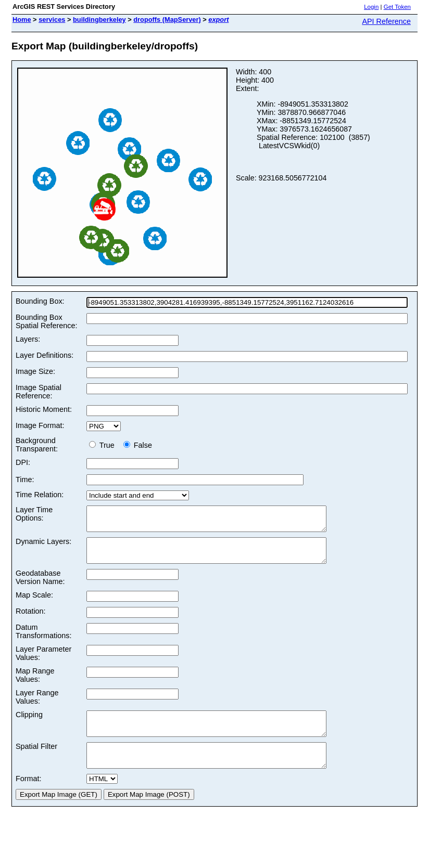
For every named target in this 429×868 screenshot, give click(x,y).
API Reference (386, 21)
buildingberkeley (99, 20)
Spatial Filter (36, 760)
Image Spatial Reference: (39, 392)
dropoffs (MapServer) (167, 20)
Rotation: (31, 620)
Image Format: (40, 425)
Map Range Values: (35, 684)
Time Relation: (40, 495)
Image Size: (35, 371)
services (52, 20)
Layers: (28, 339)
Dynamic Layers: (43, 546)
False (138, 445)
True (104, 445)
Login (371, 7)
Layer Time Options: (34, 514)
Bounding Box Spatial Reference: (46, 321)
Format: (29, 797)
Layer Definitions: (45, 355)
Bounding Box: (40, 301)
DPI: (23, 462)
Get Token (397, 7)
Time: (25, 480)
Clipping (29, 724)
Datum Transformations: (43, 641)
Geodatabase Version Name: (40, 587)
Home (22, 20)
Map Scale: (34, 604)
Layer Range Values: (37, 706)
